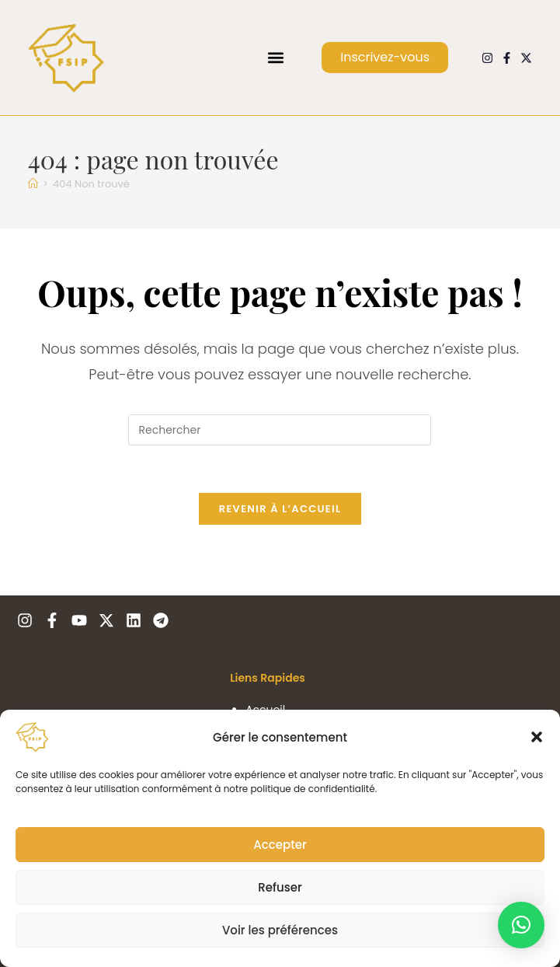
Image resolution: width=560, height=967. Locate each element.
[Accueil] (33, 184)
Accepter (280, 845)
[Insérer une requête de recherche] (280, 430)
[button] (537, 737)
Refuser (280, 887)
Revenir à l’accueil (280, 509)
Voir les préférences (280, 930)
